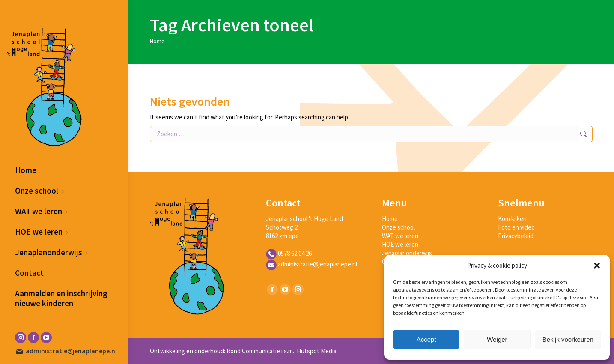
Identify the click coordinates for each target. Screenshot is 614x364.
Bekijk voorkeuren (568, 339)
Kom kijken (512, 219)
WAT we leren (400, 236)
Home (390, 219)
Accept (426, 339)
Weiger (497, 339)
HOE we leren (400, 244)
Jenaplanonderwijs (407, 253)
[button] (597, 266)
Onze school (398, 227)
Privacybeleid (516, 236)
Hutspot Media (316, 351)
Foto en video (516, 227)
